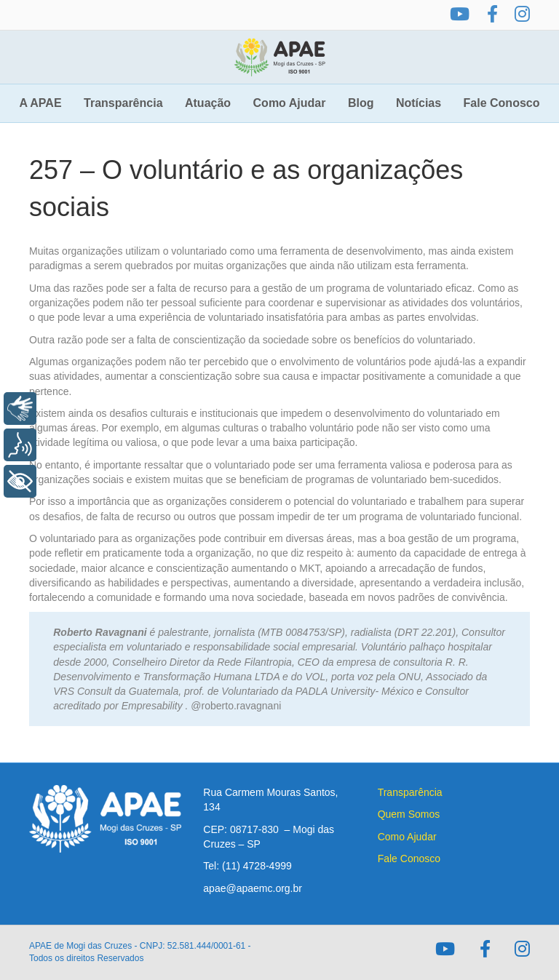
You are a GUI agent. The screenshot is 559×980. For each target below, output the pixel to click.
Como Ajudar (290, 103)
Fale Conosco (502, 103)
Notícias (419, 103)
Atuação (208, 103)
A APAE (41, 103)
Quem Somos (409, 814)
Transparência (123, 103)
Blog (361, 103)
